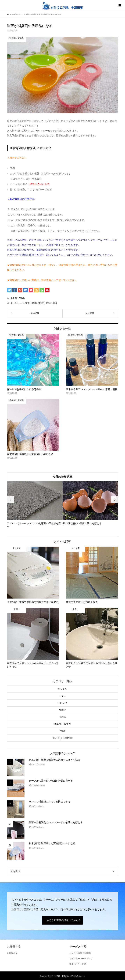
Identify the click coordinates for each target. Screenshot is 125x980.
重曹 (27, 303)
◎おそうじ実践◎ (62, 738)
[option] (35, 505)
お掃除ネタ (12, 953)
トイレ (62, 696)
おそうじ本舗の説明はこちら (62, 920)
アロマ (49, 303)
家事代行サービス (78, 964)
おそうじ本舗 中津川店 (80, 953)
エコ (22, 303)
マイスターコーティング (81, 959)
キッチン (15, 303)
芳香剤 (41, 303)
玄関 (62, 731)
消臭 (55, 303)
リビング (62, 703)
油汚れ (62, 717)
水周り (62, 710)
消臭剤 (34, 303)
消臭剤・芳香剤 (18, 298)
